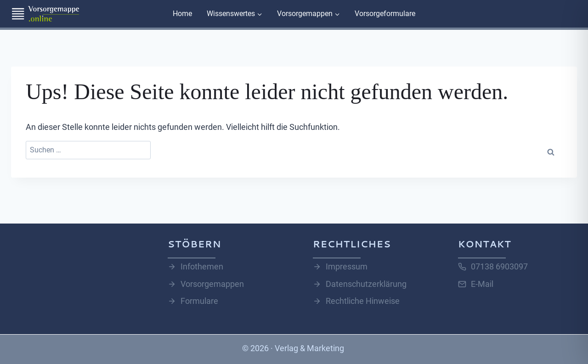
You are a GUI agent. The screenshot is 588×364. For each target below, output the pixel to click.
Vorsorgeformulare (385, 14)
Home (182, 14)
